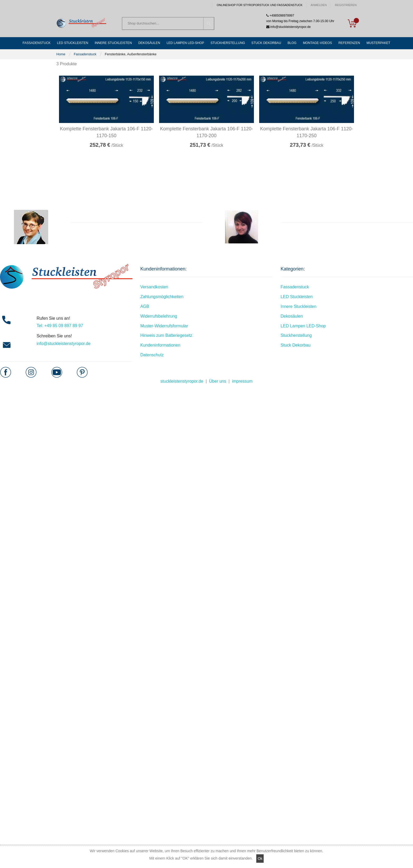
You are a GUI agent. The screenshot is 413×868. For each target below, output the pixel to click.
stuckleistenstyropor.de (182, 381)
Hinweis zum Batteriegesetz (166, 336)
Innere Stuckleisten (298, 307)
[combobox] (168, 23)
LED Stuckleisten (297, 297)
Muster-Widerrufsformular (164, 326)
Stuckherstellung (296, 336)
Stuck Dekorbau (296, 345)
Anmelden (319, 5)
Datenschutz (152, 355)
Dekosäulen (292, 316)
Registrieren (346, 5)
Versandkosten (154, 287)
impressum (242, 381)
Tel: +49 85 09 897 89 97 (60, 326)
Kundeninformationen (160, 345)
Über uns (218, 381)
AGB (145, 307)
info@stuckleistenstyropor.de (64, 344)
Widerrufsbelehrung (159, 316)
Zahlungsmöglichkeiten (162, 297)
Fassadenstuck (85, 54)
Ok (260, 859)
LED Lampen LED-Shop (303, 326)
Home (61, 54)
